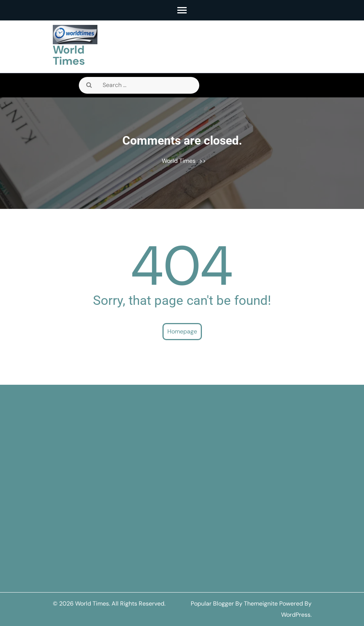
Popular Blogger (212, 604)
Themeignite (261, 604)
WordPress (296, 615)
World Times (69, 55)
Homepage (182, 331)
